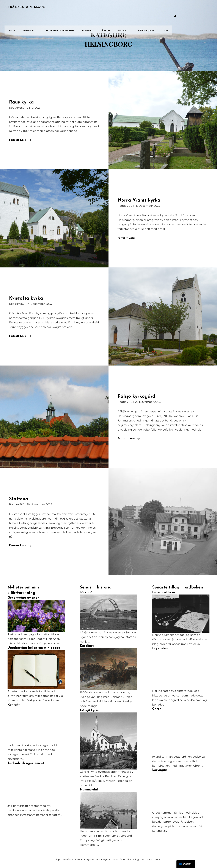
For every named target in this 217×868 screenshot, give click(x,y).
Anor (62, 6)
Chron (157, 709)
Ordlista (164, 6)
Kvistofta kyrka (30, 298)
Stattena (21, 499)
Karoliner (87, 646)
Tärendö (86, 592)
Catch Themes (156, 859)
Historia (79, 6)
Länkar (148, 6)
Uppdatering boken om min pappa (34, 648)
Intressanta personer (106, 6)
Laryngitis (160, 770)
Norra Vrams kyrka (143, 200)
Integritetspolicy (109, 859)
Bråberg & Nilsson (28, 6)
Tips (202, 6)
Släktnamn (185, 6)
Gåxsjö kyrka (90, 710)
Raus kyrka (24, 102)
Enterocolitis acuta (166, 592)
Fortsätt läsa (20, 140)
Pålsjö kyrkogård (140, 396)
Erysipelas (160, 648)
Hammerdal (89, 790)
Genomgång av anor (23, 598)
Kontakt (131, 6)
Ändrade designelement (26, 763)
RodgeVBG (17, 108)
